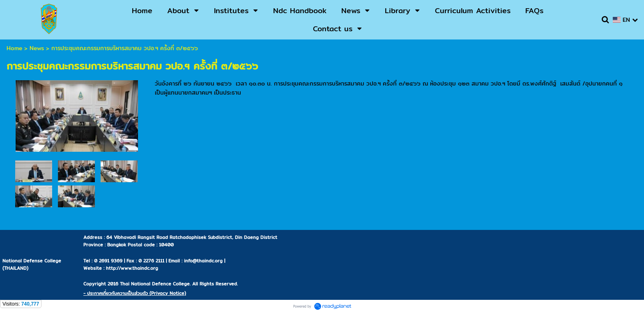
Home (14, 48)
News (37, 48)
